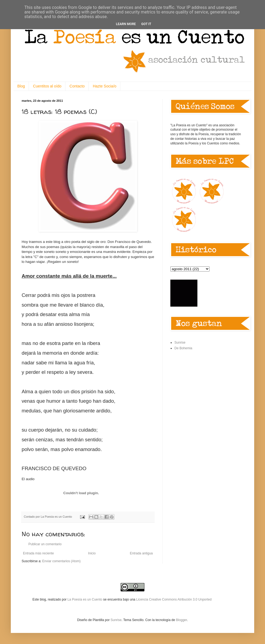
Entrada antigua (141, 553)
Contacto (77, 86)
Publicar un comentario (45, 544)
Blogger (182, 620)
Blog (21, 86)
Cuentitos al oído (47, 86)
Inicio (92, 553)
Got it (146, 24)
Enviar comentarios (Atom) (61, 561)
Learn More (126, 24)
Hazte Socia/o (105, 86)
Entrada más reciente (38, 553)
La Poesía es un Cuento (85, 599)
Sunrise (180, 343)
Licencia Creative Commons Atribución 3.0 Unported (174, 599)
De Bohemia (183, 348)
